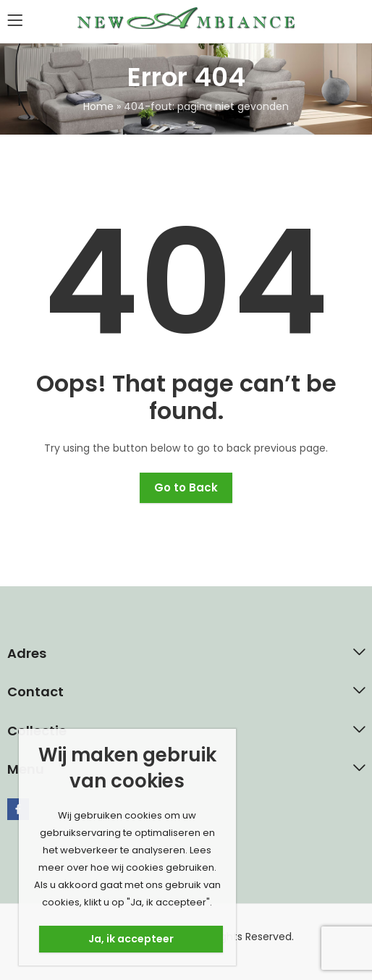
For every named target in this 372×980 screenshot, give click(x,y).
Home (98, 106)
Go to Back (186, 487)
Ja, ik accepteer (131, 939)
